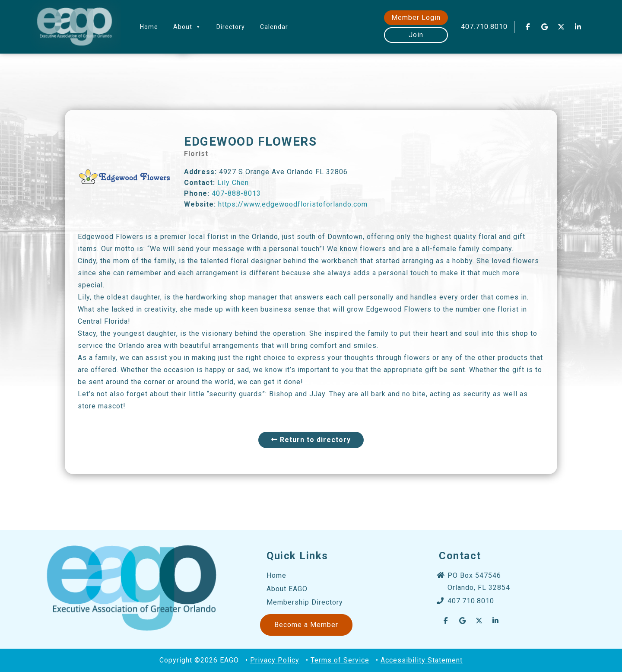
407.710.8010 (484, 27)
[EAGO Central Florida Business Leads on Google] (545, 27)
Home (149, 27)
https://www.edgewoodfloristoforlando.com (293, 204)
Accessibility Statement (422, 660)
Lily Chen (233, 183)
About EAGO (287, 589)
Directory (231, 27)
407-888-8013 (236, 193)
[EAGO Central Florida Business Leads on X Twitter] (562, 27)
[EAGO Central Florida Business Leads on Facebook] (528, 27)
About (187, 27)
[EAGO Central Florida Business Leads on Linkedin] (578, 27)
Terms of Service (340, 660)
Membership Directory (305, 602)
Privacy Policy (275, 660)
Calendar (274, 27)
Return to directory (311, 440)
